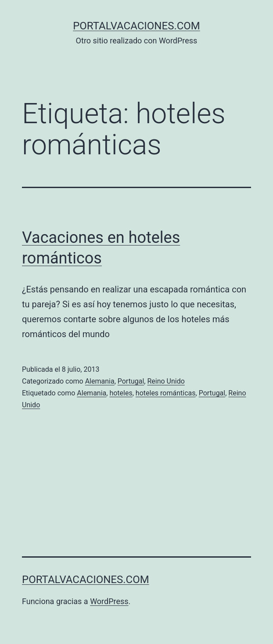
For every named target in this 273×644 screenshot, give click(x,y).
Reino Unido (166, 381)
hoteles (121, 393)
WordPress (109, 601)
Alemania (100, 381)
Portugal (131, 381)
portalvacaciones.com (136, 26)
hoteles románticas (166, 393)
